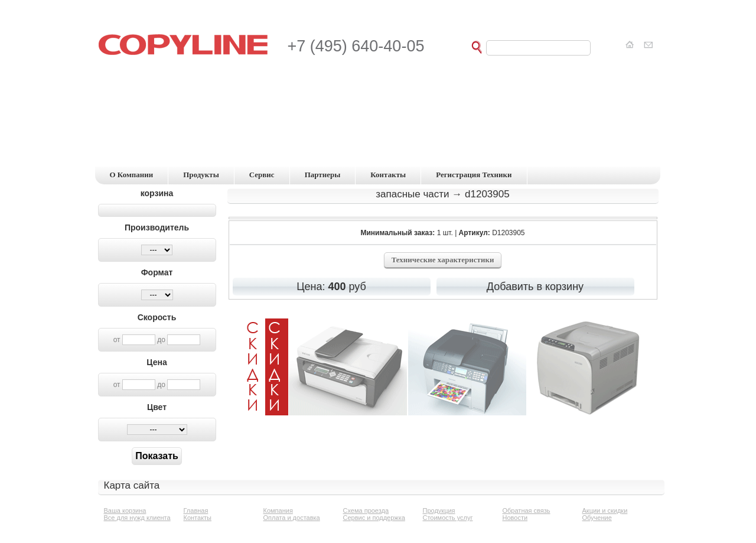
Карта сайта (132, 485)
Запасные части (412, 194)
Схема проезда (366, 511)
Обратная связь (527, 511)
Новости (515, 518)
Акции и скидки (605, 511)
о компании (132, 175)
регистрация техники (474, 175)
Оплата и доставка (292, 518)
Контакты (198, 518)
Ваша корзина (125, 511)
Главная (196, 511)
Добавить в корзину (535, 287)
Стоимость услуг (448, 518)
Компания (278, 511)
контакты (388, 175)
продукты (201, 175)
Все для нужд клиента (137, 518)
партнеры (323, 175)
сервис (262, 175)
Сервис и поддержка (374, 518)
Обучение (597, 518)
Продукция (439, 511)
